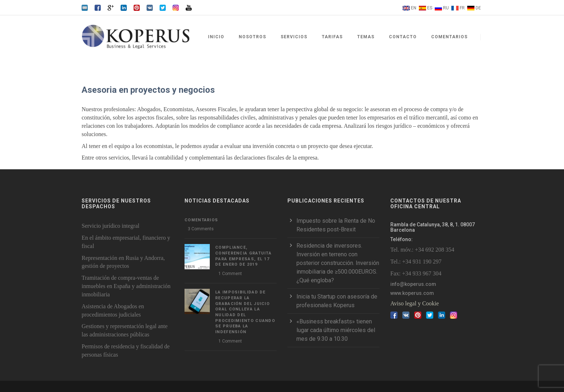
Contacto (403, 37)
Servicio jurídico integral (110, 226)
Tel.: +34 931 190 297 (416, 262)
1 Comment (230, 274)
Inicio (216, 37)
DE (478, 8)
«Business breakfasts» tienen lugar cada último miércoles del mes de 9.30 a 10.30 (336, 330)
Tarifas (332, 37)
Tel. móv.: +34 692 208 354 (422, 250)
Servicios (294, 37)
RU (446, 8)
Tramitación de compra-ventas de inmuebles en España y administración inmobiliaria (126, 286)
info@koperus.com (413, 284)
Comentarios (449, 37)
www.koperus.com (412, 293)
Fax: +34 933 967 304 (416, 273)
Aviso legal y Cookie (415, 303)
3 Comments (201, 229)
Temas (366, 37)
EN (414, 8)
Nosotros (252, 37)
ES (430, 8)
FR (462, 8)
